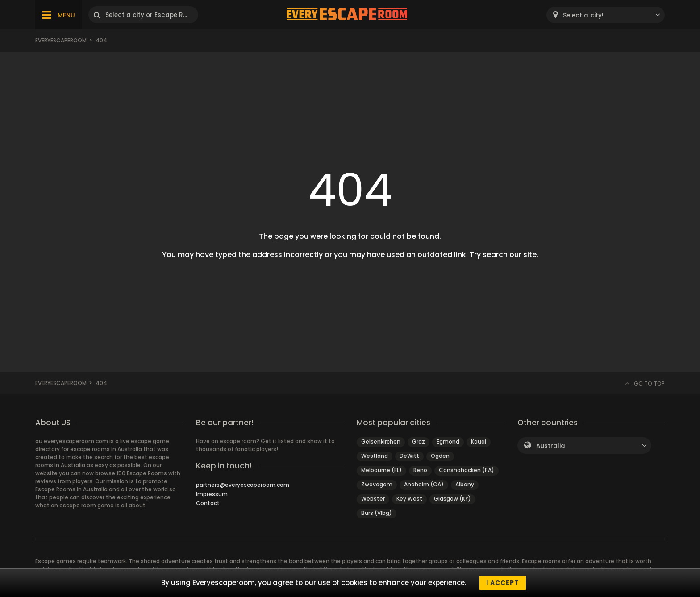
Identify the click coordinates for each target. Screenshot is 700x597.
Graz (419, 442)
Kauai (479, 442)
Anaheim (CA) (424, 484)
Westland (375, 456)
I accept (503, 583)
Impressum (212, 494)
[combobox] (606, 15)
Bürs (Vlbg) (377, 513)
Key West (409, 499)
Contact (208, 503)
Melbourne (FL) (381, 470)
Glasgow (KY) (452, 499)
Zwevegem (377, 484)
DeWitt (409, 456)
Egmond (448, 442)
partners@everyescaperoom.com (243, 485)
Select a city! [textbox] (583, 15)
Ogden (440, 456)
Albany (465, 484)
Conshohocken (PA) (467, 470)
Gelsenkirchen (381, 442)
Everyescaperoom (61, 40)
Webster (373, 499)
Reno (420, 470)
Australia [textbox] (551, 446)
